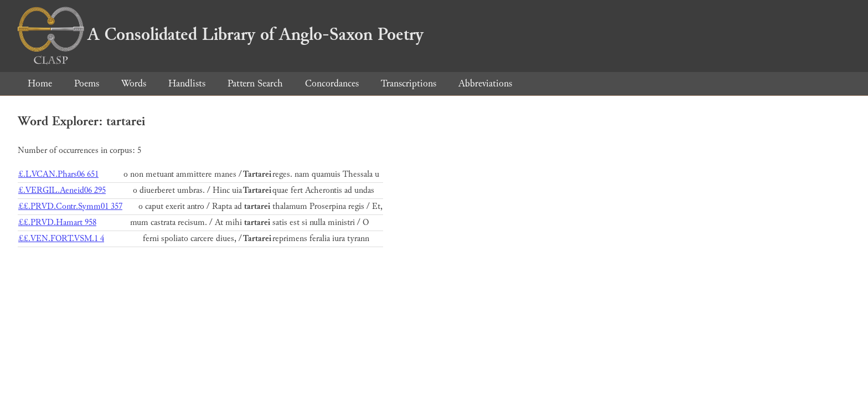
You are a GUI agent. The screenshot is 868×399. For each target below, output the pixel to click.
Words (134, 83)
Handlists (187, 83)
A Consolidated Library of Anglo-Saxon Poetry (221, 34)
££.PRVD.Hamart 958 (57, 222)
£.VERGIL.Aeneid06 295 (62, 190)
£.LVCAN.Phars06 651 (58, 174)
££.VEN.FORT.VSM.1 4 (61, 239)
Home (40, 83)
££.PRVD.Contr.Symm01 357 (70, 206)
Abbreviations (485, 83)
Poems (87, 83)
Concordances (332, 83)
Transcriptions (409, 83)
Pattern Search (255, 83)
